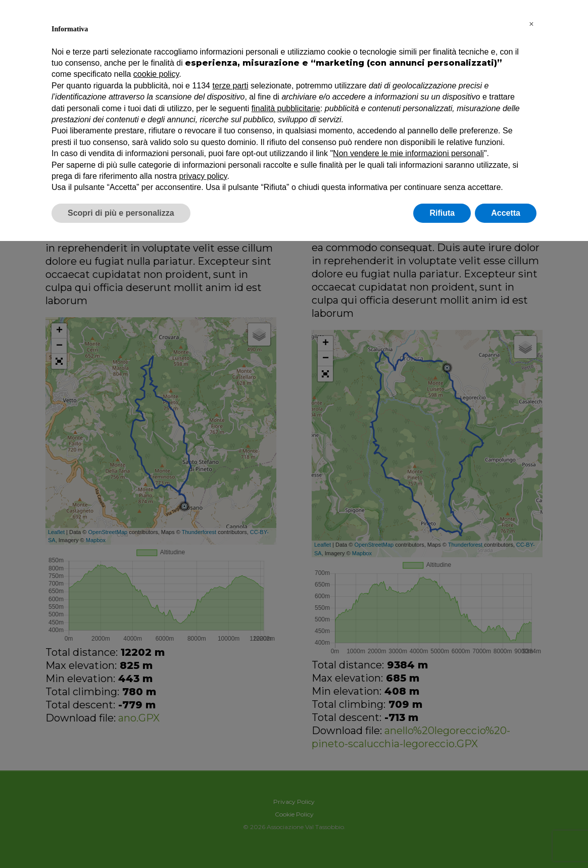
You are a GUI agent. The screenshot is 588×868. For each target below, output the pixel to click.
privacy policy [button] (203, 176)
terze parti (230, 86)
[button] (531, 24)
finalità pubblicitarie (286, 108)
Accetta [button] (506, 213)
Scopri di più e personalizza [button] (121, 213)
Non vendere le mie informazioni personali (408, 153)
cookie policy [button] (156, 74)
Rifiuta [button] (442, 213)
